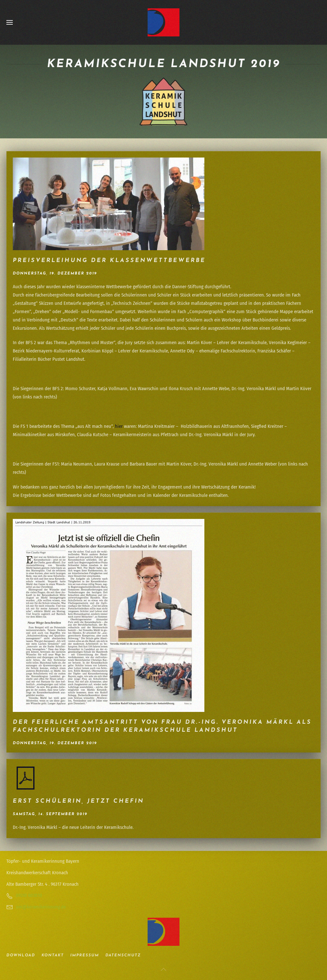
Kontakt (53, 955)
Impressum (85, 955)
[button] (10, 22)
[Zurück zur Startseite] (163, 22)
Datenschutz (123, 955)
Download (21, 955)
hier (119, 426)
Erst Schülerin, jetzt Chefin (78, 801)
